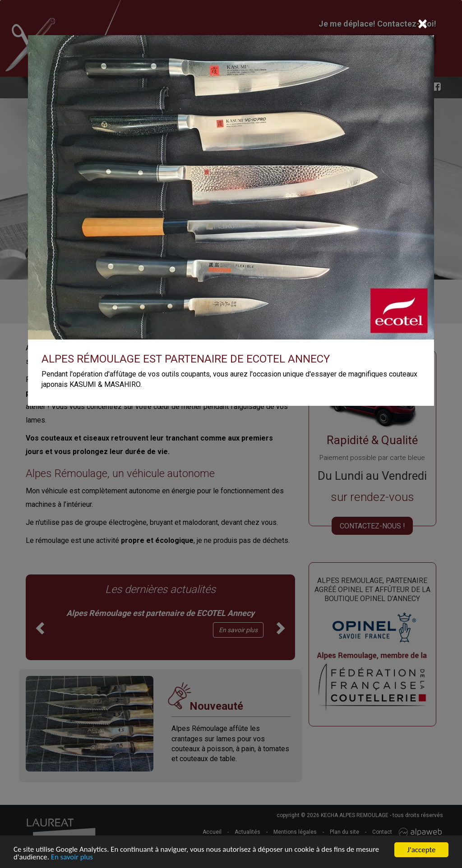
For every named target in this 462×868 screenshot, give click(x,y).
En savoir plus (73, 858)
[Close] (423, 24)
